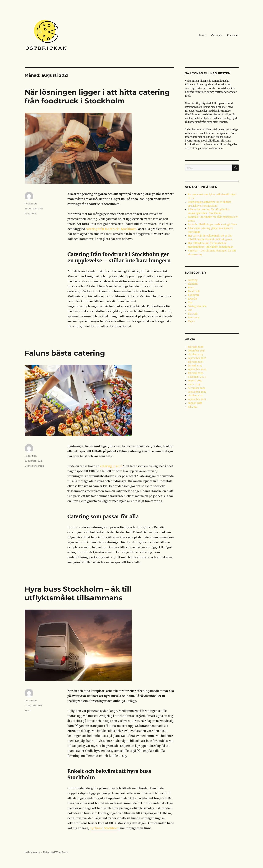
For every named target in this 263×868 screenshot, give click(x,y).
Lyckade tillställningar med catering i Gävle (212, 224)
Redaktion (31, 204)
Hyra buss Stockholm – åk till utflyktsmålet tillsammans (78, 593)
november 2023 (197, 377)
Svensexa (193, 318)
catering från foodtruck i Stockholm (111, 229)
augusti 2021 (195, 403)
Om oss (217, 35)
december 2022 (197, 388)
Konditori (193, 295)
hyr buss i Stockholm (105, 828)
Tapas (191, 321)
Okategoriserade (34, 466)
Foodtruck (31, 214)
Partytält (193, 314)
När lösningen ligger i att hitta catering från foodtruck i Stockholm (97, 96)
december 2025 (197, 351)
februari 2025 (196, 362)
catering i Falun (111, 466)
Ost (190, 310)
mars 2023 (194, 384)
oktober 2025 (196, 354)
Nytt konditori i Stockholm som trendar (210, 247)
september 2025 (197, 358)
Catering (193, 280)
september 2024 (197, 369)
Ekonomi (193, 284)
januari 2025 (195, 366)
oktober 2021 (195, 396)
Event (28, 710)
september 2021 (197, 399)
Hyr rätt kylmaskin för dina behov (207, 243)
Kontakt (233, 35)
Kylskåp (192, 299)
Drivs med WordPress (55, 852)
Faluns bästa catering (65, 353)
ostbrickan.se (32, 852)
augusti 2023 (195, 381)
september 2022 (197, 392)
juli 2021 (193, 407)
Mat (190, 303)
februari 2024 (196, 373)
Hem (203, 35)
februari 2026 (196, 347)
